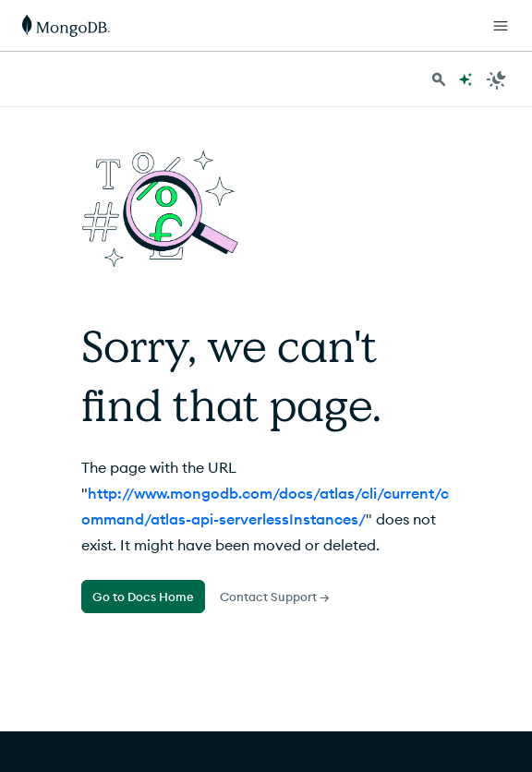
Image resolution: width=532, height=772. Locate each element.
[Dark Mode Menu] (497, 79)
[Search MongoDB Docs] (439, 79)
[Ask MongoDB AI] (465, 79)
